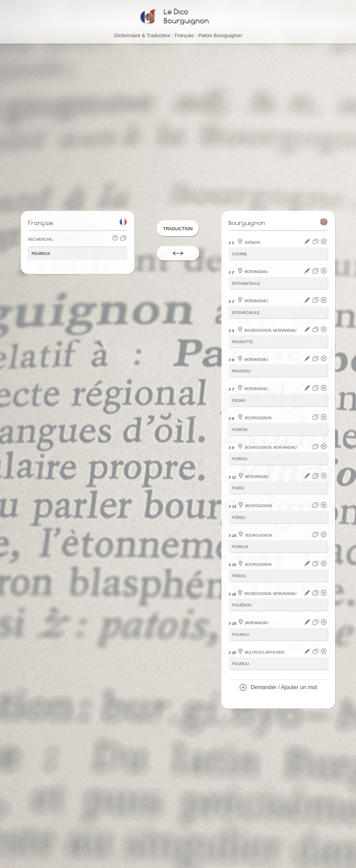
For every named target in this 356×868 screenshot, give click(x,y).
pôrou (239, 575)
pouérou (242, 604)
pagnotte (243, 342)
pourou (241, 662)
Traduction (178, 229)
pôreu (239, 516)
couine (240, 255)
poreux (240, 545)
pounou (241, 633)
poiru (238, 487)
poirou (240, 458)
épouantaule (246, 284)
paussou (241, 371)
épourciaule (246, 313)
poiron (240, 429)
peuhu (239, 400)
